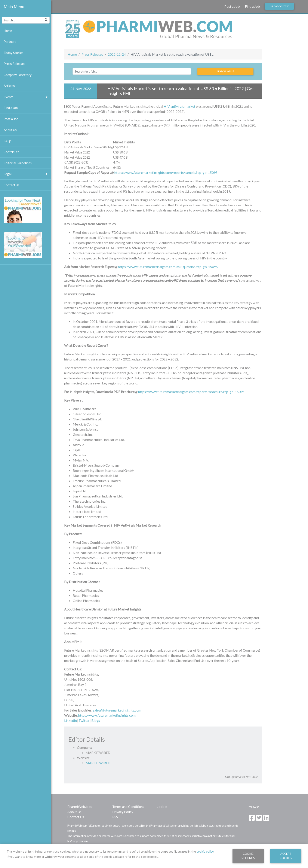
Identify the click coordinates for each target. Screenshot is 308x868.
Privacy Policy (123, 812)
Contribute (11, 152)
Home (72, 54)
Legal (27, 174)
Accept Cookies (286, 856)
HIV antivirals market (179, 106)
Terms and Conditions (128, 806)
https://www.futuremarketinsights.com (107, 715)
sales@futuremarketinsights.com (117, 710)
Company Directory (18, 75)
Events (27, 97)
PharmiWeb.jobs (80, 806)
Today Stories (13, 53)
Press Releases (92, 54)
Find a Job (252, 6)
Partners (10, 42)
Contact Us (76, 817)
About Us (74, 812)
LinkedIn (70, 720)
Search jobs (226, 71)
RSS (115, 817)
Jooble (162, 806)
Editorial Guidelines (18, 163)
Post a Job (232, 6)
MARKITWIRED (98, 763)
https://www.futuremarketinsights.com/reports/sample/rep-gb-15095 (166, 172)
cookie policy (205, 851)
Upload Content (279, 6)
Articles (9, 86)
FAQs (8, 141)
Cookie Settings (248, 856)
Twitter (84, 720)
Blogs (96, 720)
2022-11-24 (117, 54)
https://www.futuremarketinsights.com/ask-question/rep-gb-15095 (168, 267)
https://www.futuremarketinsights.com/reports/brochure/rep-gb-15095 (191, 392)
